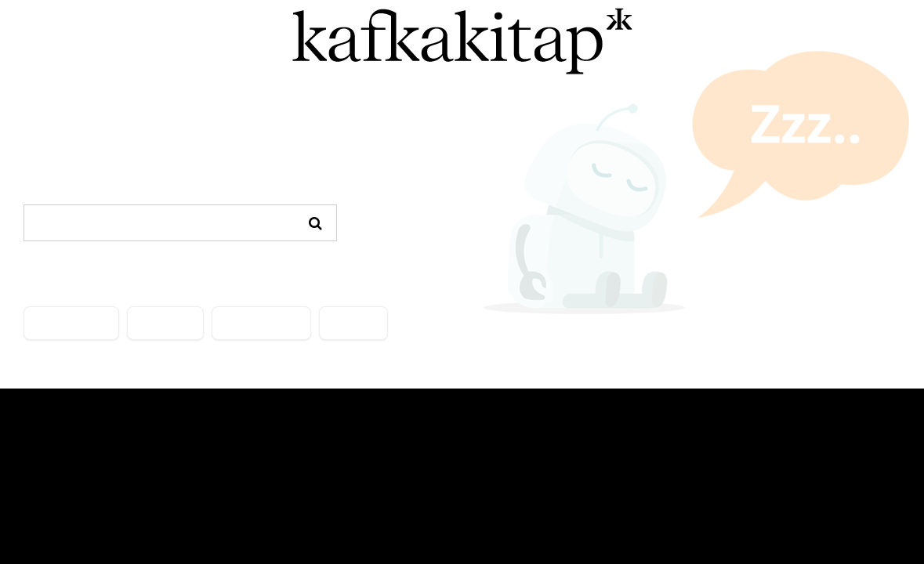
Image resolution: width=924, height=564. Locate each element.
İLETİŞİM (353, 323)
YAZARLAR (165, 323)
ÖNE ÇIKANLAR (261, 323)
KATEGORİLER (71, 323)
